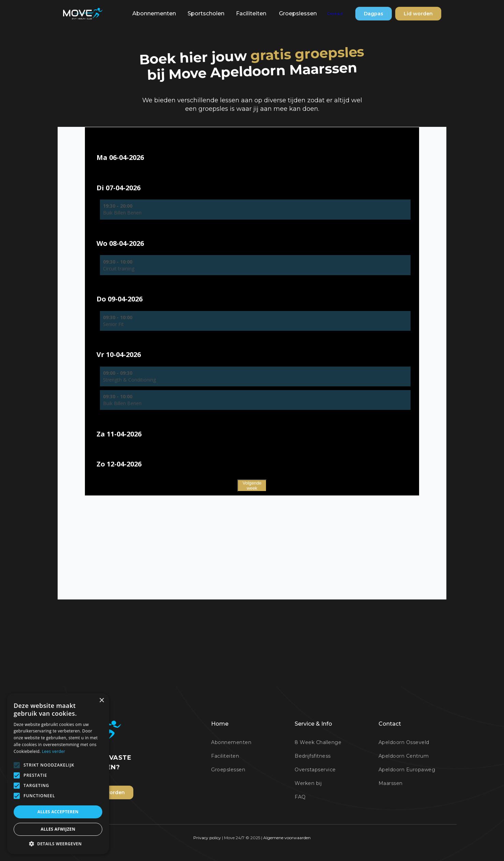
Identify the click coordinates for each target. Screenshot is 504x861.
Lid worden (418, 14)
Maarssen (391, 783)
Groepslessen (298, 13)
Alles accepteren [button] (58, 812)
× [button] (101, 701)
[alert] (58, 774)
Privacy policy (208, 838)
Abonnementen (154, 13)
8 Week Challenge (318, 742)
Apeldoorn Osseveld (404, 742)
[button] (154, 14)
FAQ (300, 797)
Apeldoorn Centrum (404, 756)
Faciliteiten (251, 13)
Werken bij (308, 783)
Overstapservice (315, 770)
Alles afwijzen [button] (58, 829)
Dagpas (374, 14)
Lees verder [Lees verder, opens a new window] (54, 751)
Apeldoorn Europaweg (407, 770)
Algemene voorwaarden (287, 838)
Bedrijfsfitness (313, 756)
